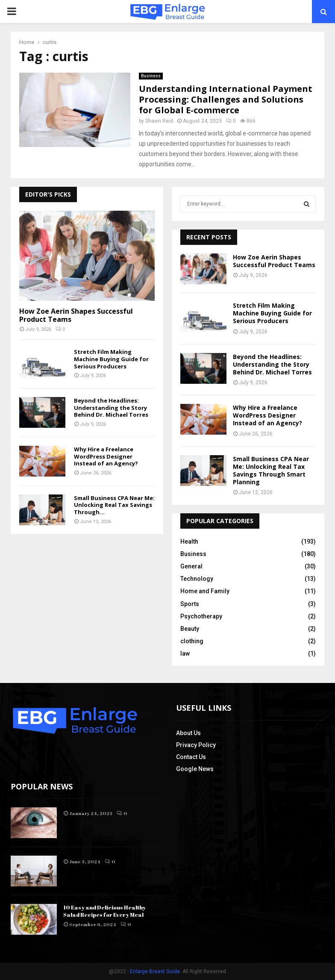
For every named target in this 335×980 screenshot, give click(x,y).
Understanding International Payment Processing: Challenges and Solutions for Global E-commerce (226, 99)
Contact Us (191, 757)
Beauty (190, 629)
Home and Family (205, 591)
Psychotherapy (201, 616)
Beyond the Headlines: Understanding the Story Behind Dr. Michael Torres (111, 408)
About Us (188, 733)
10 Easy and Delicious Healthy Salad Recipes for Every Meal (104, 911)
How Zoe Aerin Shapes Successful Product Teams (76, 315)
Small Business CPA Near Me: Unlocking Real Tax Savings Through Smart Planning (271, 471)
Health (189, 542)
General (191, 566)
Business (151, 76)
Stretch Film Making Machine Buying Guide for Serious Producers (111, 359)
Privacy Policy (196, 745)
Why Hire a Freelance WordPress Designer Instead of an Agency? (106, 456)
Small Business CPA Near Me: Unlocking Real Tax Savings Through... (114, 505)
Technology (197, 579)
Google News (195, 769)
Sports (190, 604)
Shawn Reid (159, 121)
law (185, 653)
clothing (192, 641)
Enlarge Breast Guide (155, 971)
